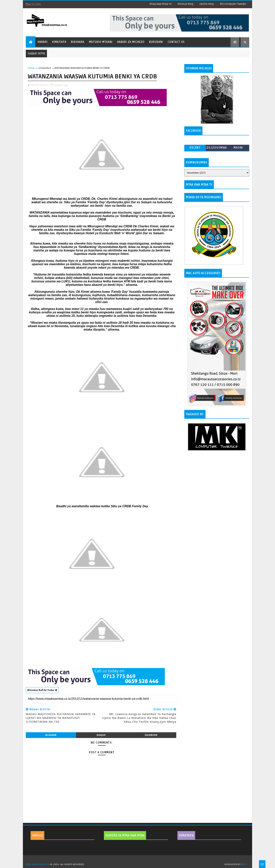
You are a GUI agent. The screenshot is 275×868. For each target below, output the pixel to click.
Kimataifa (59, 42)
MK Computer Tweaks (233, 4)
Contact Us (176, 42)
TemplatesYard (139, 860)
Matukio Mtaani (101, 42)
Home (31, 68)
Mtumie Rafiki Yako (42, 690)
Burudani (156, 42)
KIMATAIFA (186, 835)
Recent (195, 148)
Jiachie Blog (207, 4)
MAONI (238, 148)
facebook (151, 735)
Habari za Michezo (131, 42)
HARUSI (37, 835)
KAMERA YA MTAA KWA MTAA (125, 835)
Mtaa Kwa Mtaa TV (161, 4)
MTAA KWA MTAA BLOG (38, 864)
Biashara (78, 42)
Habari (43, 42)
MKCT (244, 864)
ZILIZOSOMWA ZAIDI (217, 148)
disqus (101, 735)
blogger (51, 735)
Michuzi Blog (185, 4)
